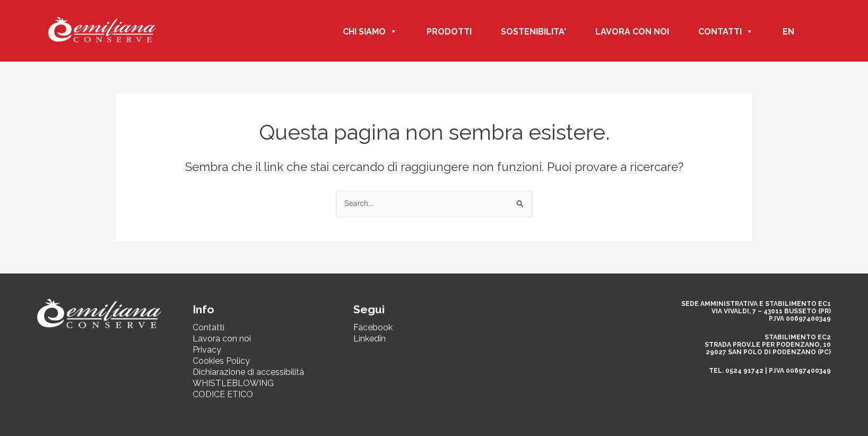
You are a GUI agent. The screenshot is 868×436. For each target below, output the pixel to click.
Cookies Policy (221, 361)
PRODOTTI (449, 32)
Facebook (373, 327)
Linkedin (370, 339)
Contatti (209, 327)
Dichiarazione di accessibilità (248, 372)
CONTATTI (726, 32)
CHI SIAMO (370, 32)
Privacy (207, 350)
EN (788, 32)
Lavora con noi (632, 32)
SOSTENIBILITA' (533, 32)
